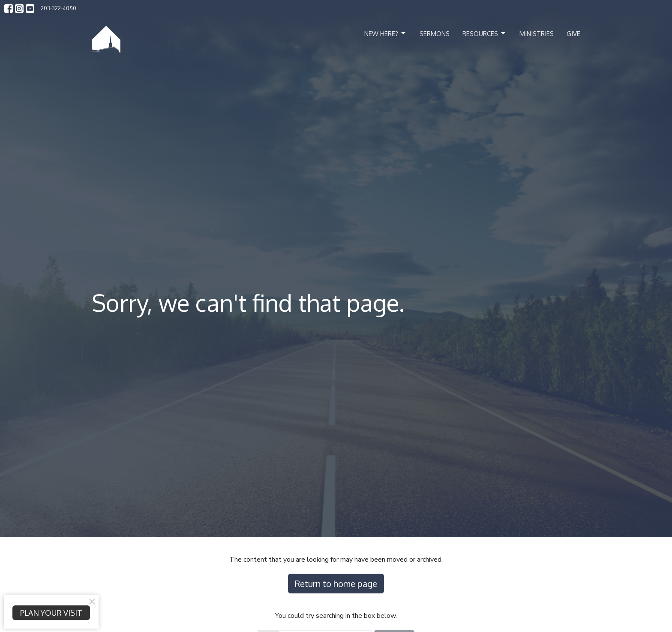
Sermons (435, 34)
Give (573, 34)
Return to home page (336, 584)
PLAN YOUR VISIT (51, 613)
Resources (484, 33)
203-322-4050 (58, 8)
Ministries (537, 34)
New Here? (385, 33)
